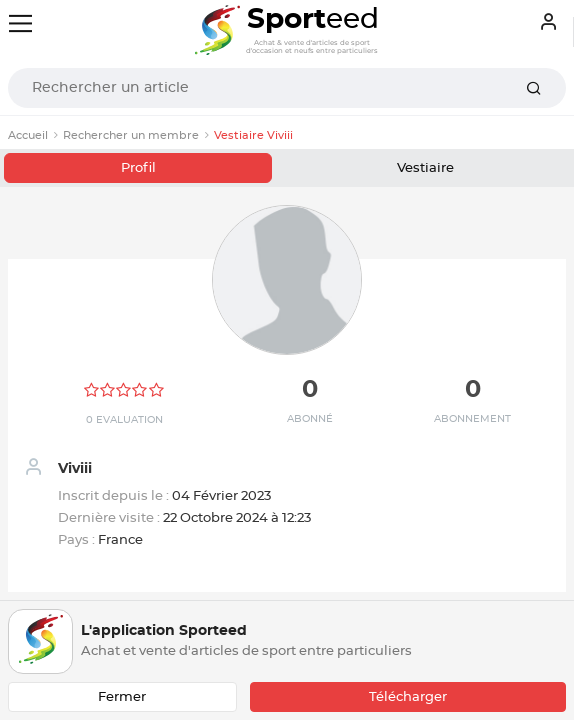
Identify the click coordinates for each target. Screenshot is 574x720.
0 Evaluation (124, 420)
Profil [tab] (138, 168)
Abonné (310, 419)
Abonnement (472, 419)
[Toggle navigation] (20, 23)
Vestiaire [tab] (425, 168)
